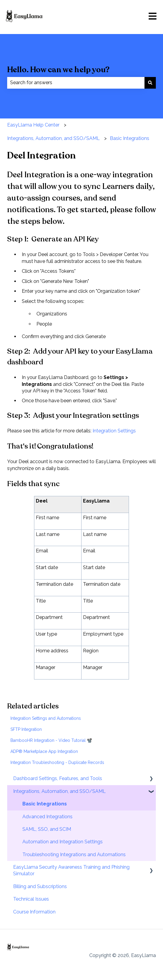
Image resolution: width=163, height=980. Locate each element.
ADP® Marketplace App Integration (44, 751)
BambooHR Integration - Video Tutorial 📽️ (51, 740)
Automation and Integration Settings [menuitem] (63, 842)
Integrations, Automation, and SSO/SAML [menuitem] (59, 791)
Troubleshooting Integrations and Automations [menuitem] (74, 855)
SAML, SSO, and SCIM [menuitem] (47, 829)
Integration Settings (114, 431)
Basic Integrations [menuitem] (45, 804)
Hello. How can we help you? (58, 70)
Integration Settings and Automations (46, 718)
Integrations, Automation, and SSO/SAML (53, 138)
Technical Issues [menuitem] (31, 899)
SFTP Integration (26, 729)
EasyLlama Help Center (33, 125)
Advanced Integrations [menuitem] (47, 817)
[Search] (150, 83)
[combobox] (76, 83)
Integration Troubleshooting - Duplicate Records (57, 762)
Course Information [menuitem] (34, 912)
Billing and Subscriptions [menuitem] (40, 886)
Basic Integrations (130, 138)
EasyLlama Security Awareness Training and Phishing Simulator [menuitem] (71, 870)
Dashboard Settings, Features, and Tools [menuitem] (58, 778)
